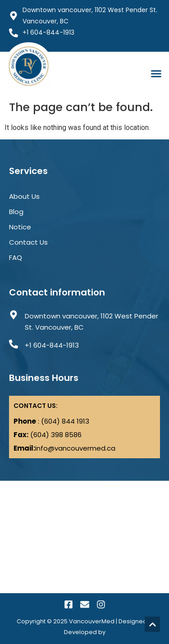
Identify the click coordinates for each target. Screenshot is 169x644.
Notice (20, 227)
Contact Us (28, 242)
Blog (16, 212)
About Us (24, 196)
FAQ (16, 257)
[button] (156, 74)
